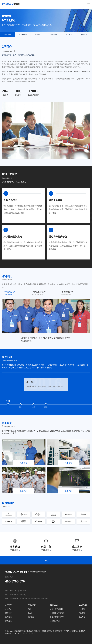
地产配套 (31, 617)
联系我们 (8, 621)
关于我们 (9, 605)
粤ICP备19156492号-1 (13, 634)
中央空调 (82, 609)
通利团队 (38, 35)
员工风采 (69, 35)
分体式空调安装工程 (57, 617)
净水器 (30, 613)
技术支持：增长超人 (28, 634)
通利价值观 (23, 35)
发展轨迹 (54, 35)
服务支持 (8, 613)
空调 (29, 609)
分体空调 (82, 613)
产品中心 (32, 605)
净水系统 (82, 617)
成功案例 (83, 605)
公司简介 (8, 35)
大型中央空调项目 (56, 609)
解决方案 (54, 605)
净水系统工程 (55, 621)
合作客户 (84, 35)
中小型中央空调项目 (57, 613)
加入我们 (8, 617)
